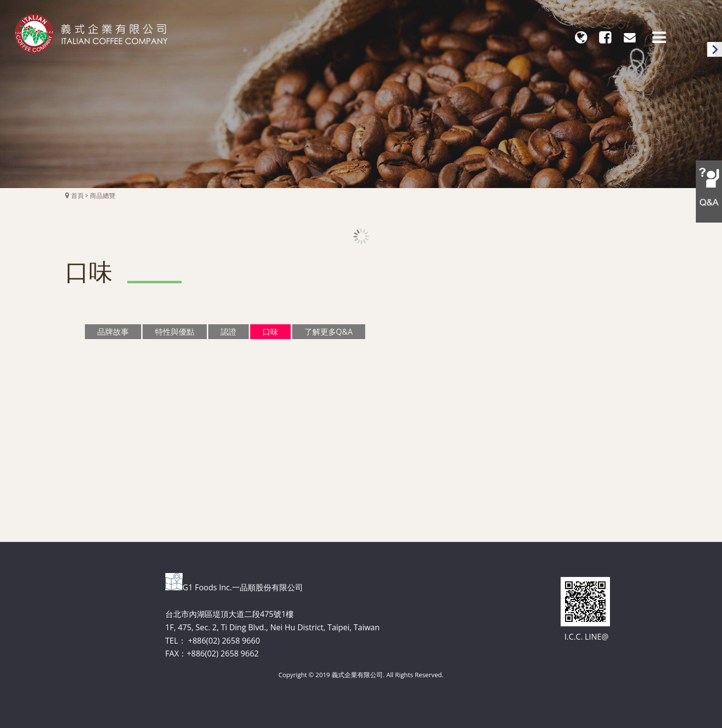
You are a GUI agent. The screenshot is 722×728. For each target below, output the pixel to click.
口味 (270, 331)
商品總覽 (103, 195)
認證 (228, 331)
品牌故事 (113, 331)
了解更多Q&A (329, 331)
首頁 (77, 195)
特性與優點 (175, 331)
